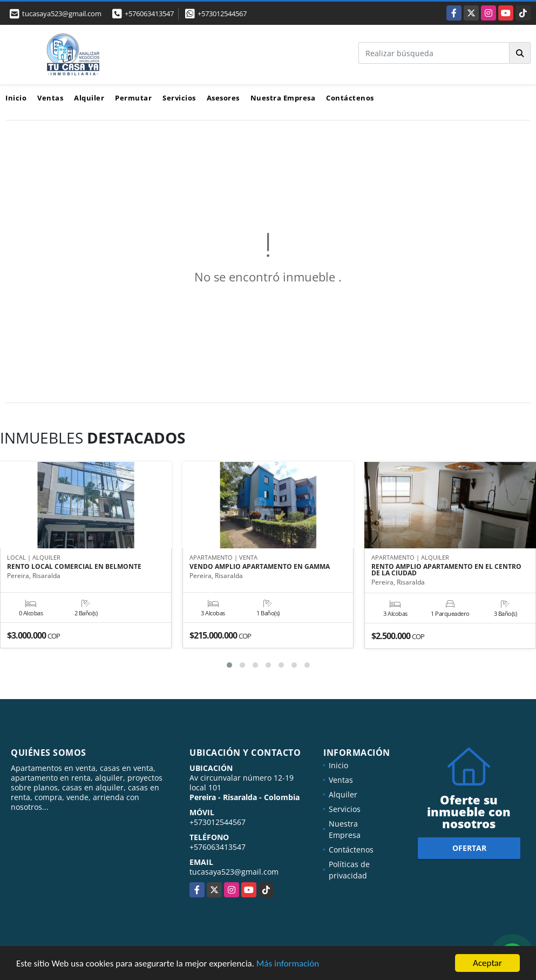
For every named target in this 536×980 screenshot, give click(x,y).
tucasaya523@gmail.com (234, 872)
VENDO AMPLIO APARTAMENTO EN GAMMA (260, 567)
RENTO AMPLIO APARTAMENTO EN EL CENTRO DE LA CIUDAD (446, 570)
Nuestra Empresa (283, 98)
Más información (288, 965)
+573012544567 (222, 14)
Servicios (179, 98)
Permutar (133, 98)
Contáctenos (350, 98)
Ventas (50, 98)
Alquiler (89, 98)
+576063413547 (149, 14)
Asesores (223, 98)
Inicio (16, 98)
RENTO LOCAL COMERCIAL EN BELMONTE (74, 567)
